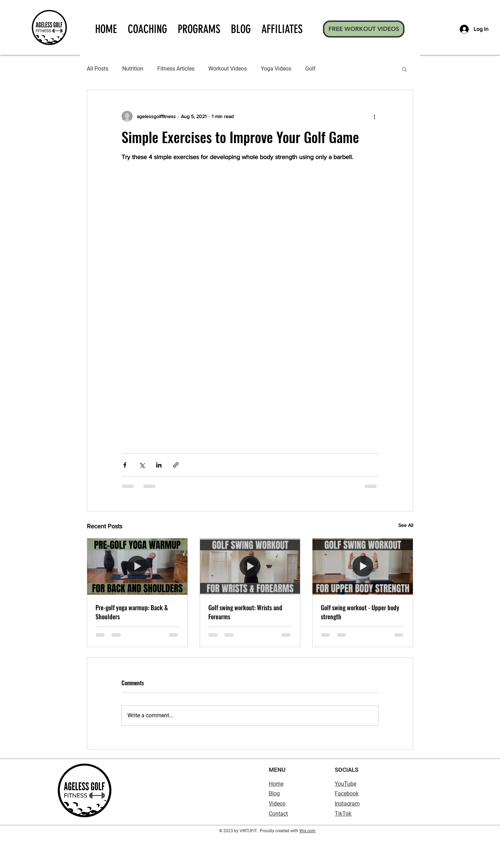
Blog (274, 793)
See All (406, 525)
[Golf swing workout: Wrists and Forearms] (250, 567)
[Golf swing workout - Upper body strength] (363, 567)
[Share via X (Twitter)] (142, 465)
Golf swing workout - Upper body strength (360, 612)
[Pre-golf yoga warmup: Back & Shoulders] (137, 567)
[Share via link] (176, 465)
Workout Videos (228, 69)
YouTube (345, 784)
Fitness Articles (176, 69)
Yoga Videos (276, 69)
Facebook (347, 793)
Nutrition (133, 69)
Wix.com (307, 831)
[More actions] (374, 116)
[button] (404, 69)
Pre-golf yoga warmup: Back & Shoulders (132, 612)
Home (276, 784)
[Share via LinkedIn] (159, 465)
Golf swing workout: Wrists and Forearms (245, 612)
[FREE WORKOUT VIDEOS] (364, 29)
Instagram (347, 804)
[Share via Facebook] (125, 465)
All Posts (98, 69)
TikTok (343, 814)
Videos (277, 804)
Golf (310, 69)
